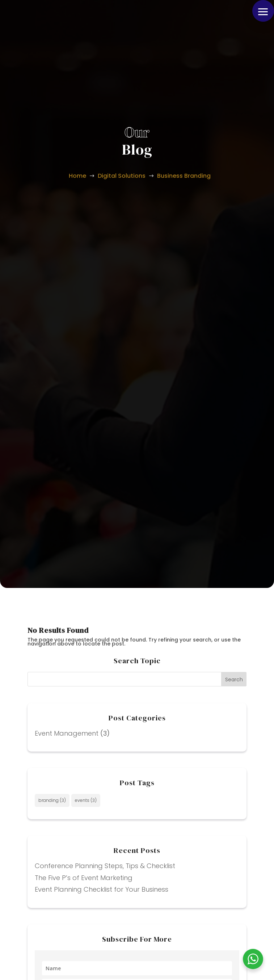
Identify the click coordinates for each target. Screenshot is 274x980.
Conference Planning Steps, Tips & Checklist (105, 866)
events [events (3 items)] (86, 800)
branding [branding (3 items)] (52, 800)
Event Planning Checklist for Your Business (102, 889)
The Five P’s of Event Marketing (84, 878)
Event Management (67, 733)
